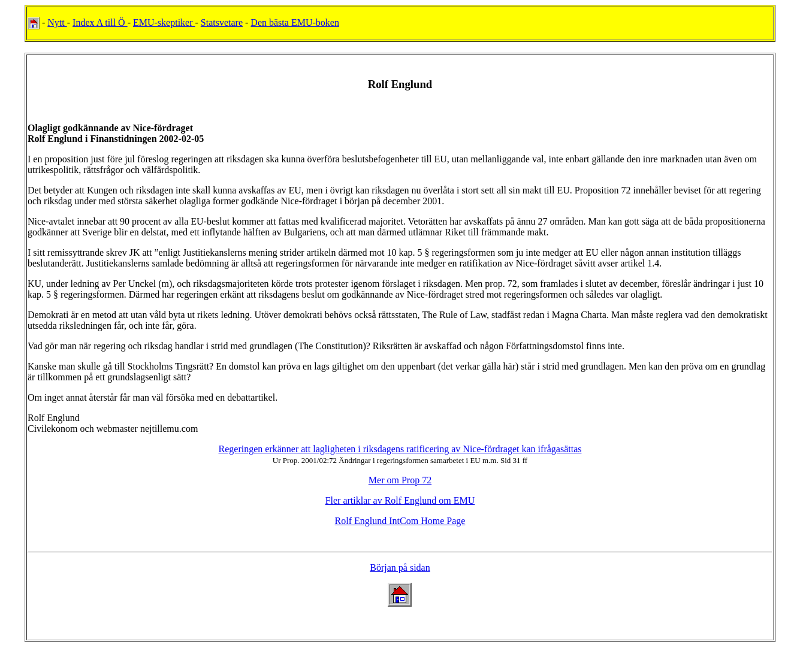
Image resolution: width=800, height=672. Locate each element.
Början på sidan (400, 567)
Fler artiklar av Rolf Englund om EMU (400, 500)
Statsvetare (222, 22)
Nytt (57, 22)
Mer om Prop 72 (400, 480)
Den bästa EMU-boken (295, 22)
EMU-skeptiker (164, 22)
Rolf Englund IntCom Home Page (400, 521)
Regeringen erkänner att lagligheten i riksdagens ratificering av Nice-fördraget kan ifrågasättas (400, 449)
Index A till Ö (100, 22)
